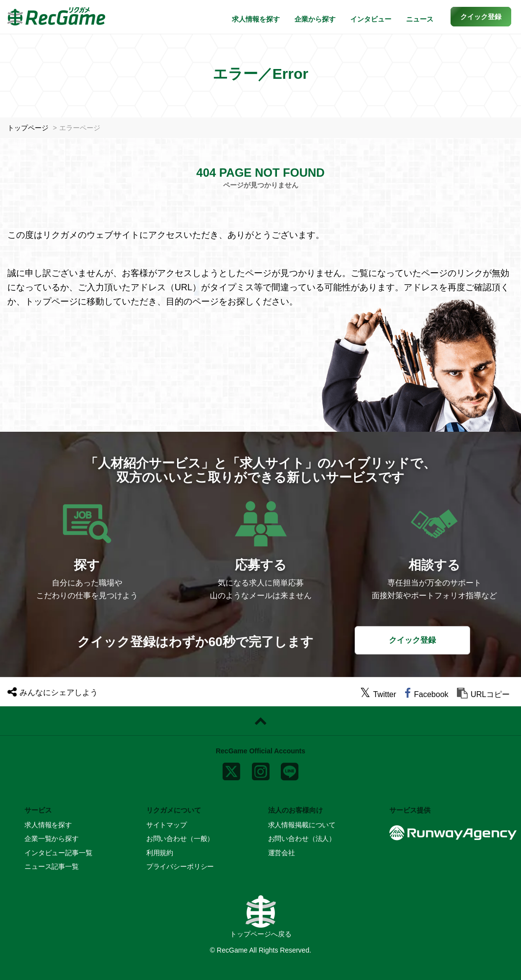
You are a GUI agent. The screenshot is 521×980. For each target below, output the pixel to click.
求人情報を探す (256, 19)
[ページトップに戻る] (260, 721)
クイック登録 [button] (412, 640)
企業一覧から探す (52, 839)
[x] (231, 769)
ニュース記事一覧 (52, 866)
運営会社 (282, 853)
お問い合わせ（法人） (302, 839)
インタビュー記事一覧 (58, 853)
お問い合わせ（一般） (180, 839)
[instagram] (261, 769)
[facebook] (426, 694)
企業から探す (315, 19)
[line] (290, 769)
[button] (481, 17)
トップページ (28, 128)
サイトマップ (167, 825)
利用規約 (160, 853)
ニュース (420, 19)
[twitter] (378, 694)
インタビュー (371, 19)
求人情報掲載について (302, 825)
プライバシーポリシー (180, 866)
